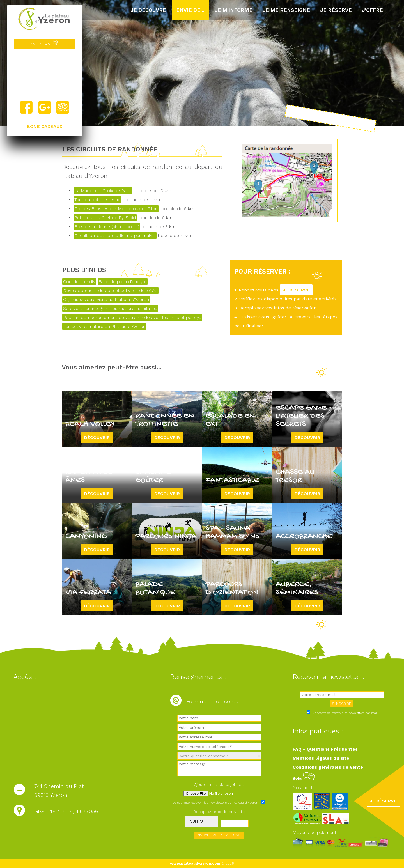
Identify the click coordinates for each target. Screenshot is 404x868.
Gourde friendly (79, 282)
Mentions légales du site (321, 758)
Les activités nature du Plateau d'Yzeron (104, 326)
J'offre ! (374, 10)
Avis (304, 779)
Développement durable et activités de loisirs (110, 291)
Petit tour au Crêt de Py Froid (105, 218)
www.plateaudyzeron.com (195, 863)
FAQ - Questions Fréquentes (325, 749)
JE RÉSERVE (296, 290)
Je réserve (336, 10)
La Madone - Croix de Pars (103, 191)
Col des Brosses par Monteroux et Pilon (116, 209)
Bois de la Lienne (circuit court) (107, 227)
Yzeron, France (45, 75)
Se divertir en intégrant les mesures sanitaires (110, 308)
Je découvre (148, 10)
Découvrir (97, 438)
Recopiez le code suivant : (219, 812)
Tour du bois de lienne (97, 200)
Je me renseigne (286, 10)
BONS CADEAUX (45, 126)
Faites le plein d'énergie (123, 282)
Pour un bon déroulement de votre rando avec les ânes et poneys (132, 317)
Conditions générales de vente (328, 767)
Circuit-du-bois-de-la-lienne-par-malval (115, 236)
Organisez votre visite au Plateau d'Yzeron (106, 299)
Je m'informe (234, 10)
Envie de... (190, 10)
